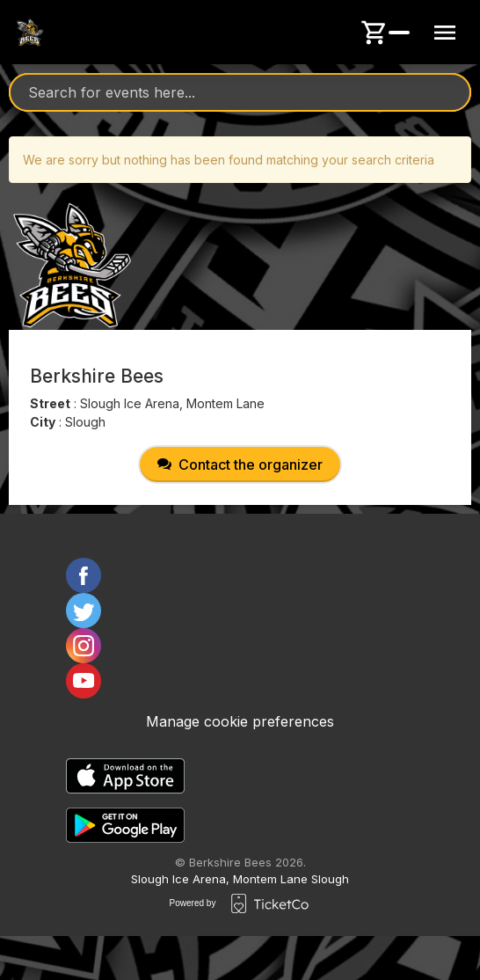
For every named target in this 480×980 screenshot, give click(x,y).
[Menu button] (445, 33)
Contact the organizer (240, 464)
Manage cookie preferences (240, 721)
